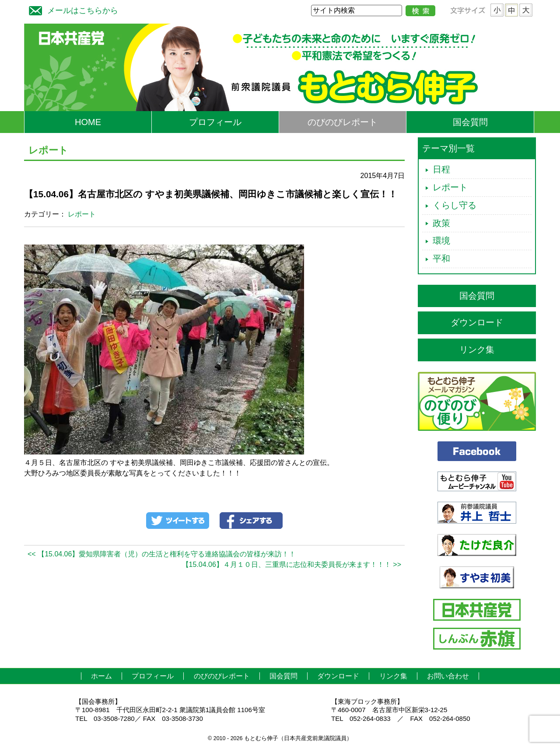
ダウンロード (477, 322)
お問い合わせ (448, 676)
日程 (441, 169)
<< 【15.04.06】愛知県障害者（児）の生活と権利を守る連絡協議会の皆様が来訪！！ (162, 554)
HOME (88, 122)
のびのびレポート (343, 122)
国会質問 (470, 122)
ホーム (101, 676)
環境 (441, 241)
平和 (441, 259)
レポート (82, 214)
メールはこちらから (71, 9)
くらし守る (455, 205)
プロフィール (215, 122)
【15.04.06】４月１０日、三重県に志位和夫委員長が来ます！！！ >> (292, 564)
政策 (441, 223)
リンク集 (477, 350)
